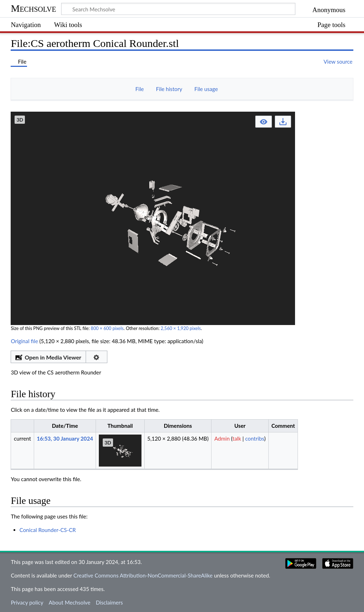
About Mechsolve (69, 602)
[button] (264, 122)
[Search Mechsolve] (178, 9)
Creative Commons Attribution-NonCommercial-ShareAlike (143, 575)
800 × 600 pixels (107, 328)
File (140, 89)
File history (169, 89)
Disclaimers (109, 602)
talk (237, 438)
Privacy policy (27, 602)
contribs (255, 438)
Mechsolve (33, 8)
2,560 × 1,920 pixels (181, 328)
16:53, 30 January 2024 (65, 438)
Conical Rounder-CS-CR (48, 530)
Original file (24, 341)
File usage (206, 89)
